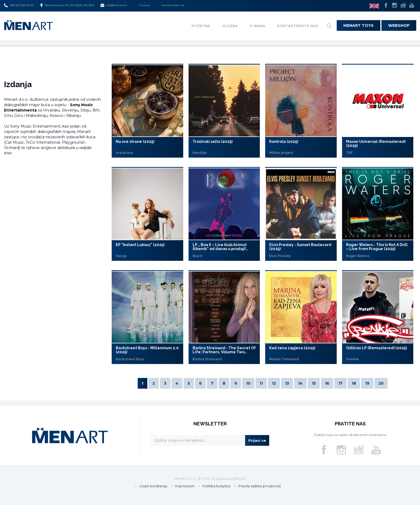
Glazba (230, 26)
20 (381, 383)
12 (274, 383)
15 (314, 383)
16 (327, 383)
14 (300, 383)
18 (354, 383)
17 (340, 383)
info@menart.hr (114, 5)
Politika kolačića (216, 486)
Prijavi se (257, 440)
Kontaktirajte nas (173, 5)
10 (248, 383)
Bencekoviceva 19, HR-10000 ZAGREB (67, 5)
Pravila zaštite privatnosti (260, 486)
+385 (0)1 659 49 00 (19, 5)
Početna (201, 26)
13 (287, 383)
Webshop (399, 25)
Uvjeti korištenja (153, 486)
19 (367, 383)
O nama (144, 5)
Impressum (185, 486)
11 (261, 383)
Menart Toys (359, 25)
